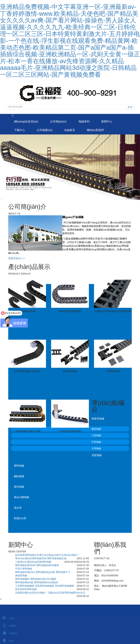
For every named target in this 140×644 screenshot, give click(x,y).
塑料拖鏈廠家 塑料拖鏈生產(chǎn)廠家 (36, 579)
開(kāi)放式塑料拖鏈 (70, 311)
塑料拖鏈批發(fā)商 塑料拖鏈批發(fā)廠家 (37, 565)
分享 (7, 618)
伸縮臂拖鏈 (21, 575)
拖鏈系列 (84, 122)
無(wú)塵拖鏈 (22, 497)
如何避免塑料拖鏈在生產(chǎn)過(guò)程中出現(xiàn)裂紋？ (47, 555)
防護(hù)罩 (20, 518)
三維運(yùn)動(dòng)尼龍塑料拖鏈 (33, 562)
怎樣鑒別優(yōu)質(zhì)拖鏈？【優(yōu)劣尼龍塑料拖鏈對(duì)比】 (51, 593)
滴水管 (18, 508)
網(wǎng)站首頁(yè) (26, 122)
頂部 (7, 641)
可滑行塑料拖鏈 (24, 569)
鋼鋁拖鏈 (19, 476)
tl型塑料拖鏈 (113, 371)
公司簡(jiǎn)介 (59, 122)
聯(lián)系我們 (95, 130)
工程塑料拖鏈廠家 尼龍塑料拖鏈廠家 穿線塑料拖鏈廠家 (45, 586)
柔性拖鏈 (19, 487)
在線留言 (70, 130)
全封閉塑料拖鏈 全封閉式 (27, 371)
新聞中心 (107, 122)
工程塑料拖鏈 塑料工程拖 (27, 431)
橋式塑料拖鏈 (70, 371)
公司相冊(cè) (45, 130)
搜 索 (130, 107)
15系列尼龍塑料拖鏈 (70, 431)
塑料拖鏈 (19, 466)
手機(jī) (8, 626)
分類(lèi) (9, 633)
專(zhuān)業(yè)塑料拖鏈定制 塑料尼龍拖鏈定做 (41, 558)
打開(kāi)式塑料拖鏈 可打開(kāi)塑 (113, 311)
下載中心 (20, 130)
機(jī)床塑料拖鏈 (27, 311)
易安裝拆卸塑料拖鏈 (26, 589)
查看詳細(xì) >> (16, 258)
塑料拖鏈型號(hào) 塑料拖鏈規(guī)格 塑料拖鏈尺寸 (43, 572)
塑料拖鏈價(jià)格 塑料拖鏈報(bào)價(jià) (37, 582)
